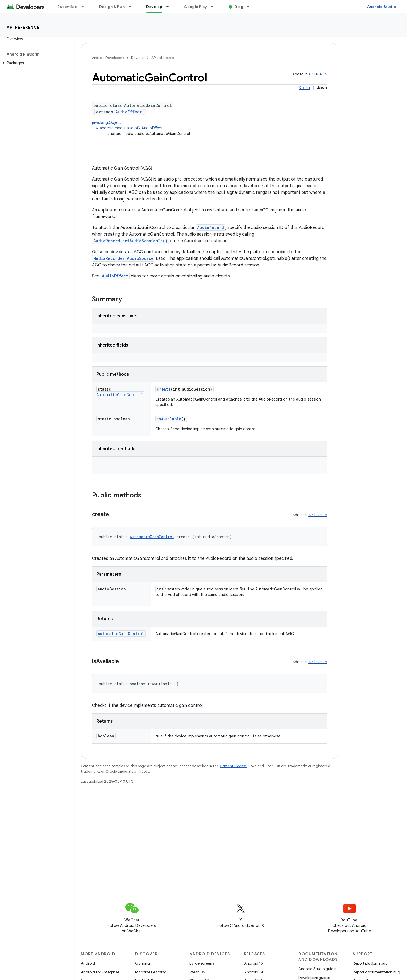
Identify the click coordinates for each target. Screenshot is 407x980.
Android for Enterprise (100, 972)
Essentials (68, 7)
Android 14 (254, 972)
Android (88, 963)
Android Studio (382, 7)
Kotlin (304, 88)
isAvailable (169, 419)
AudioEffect (129, 112)
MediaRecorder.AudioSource (124, 258)
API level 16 (318, 74)
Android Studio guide (317, 969)
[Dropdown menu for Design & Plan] (132, 7)
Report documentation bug (376, 972)
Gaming (143, 963)
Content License (233, 766)
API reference (23, 27)
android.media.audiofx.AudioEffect (131, 128)
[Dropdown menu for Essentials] (85, 7)
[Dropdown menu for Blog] (251, 7)
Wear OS (197, 972)
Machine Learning (151, 972)
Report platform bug (370, 963)
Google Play (196, 7)
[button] (36, 63)
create (164, 389)
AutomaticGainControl (120, 395)
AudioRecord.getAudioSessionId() (130, 241)
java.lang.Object (107, 122)
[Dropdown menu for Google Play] (214, 7)
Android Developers (108, 58)
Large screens (202, 963)
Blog (239, 7)
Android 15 (253, 963)
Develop (138, 58)
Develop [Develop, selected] (154, 7)
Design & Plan (112, 7)
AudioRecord (211, 228)
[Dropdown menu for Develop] (170, 7)
